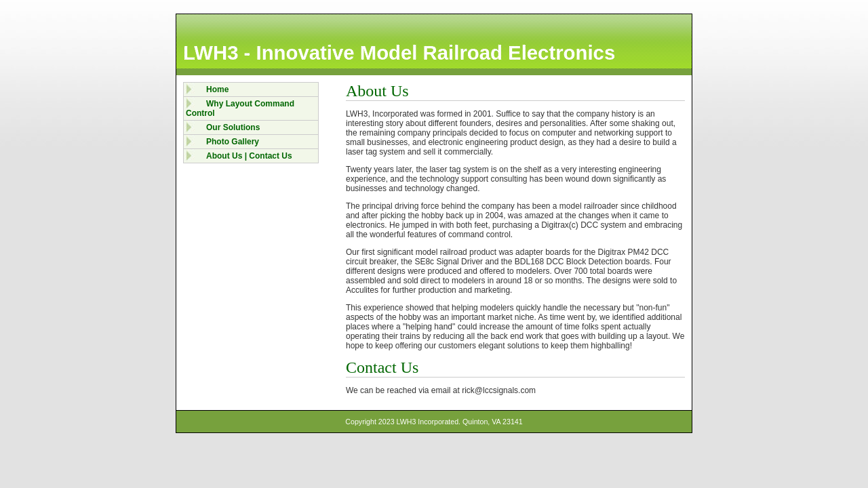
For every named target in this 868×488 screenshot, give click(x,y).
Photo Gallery (233, 142)
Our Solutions (233, 127)
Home (217, 89)
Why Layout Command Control (240, 108)
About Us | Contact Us (249, 156)
